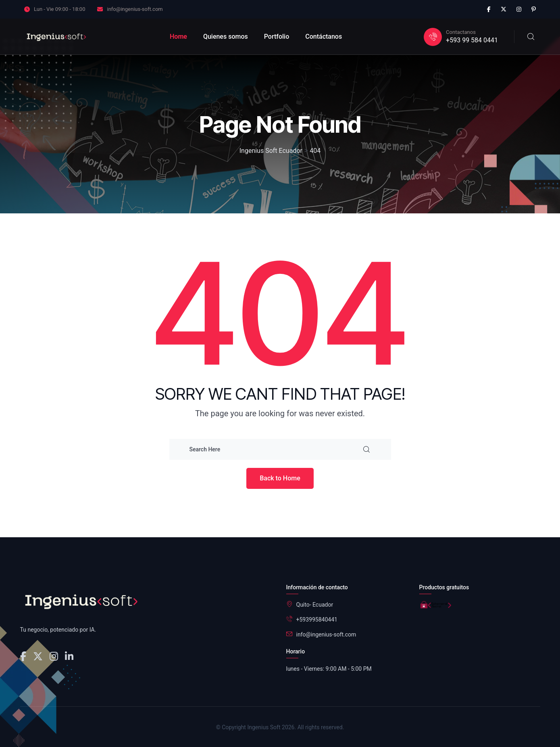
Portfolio (277, 37)
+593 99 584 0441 (472, 40)
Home (178, 37)
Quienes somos (226, 37)
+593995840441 (317, 620)
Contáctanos (324, 37)
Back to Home (280, 478)
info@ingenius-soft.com (135, 9)
